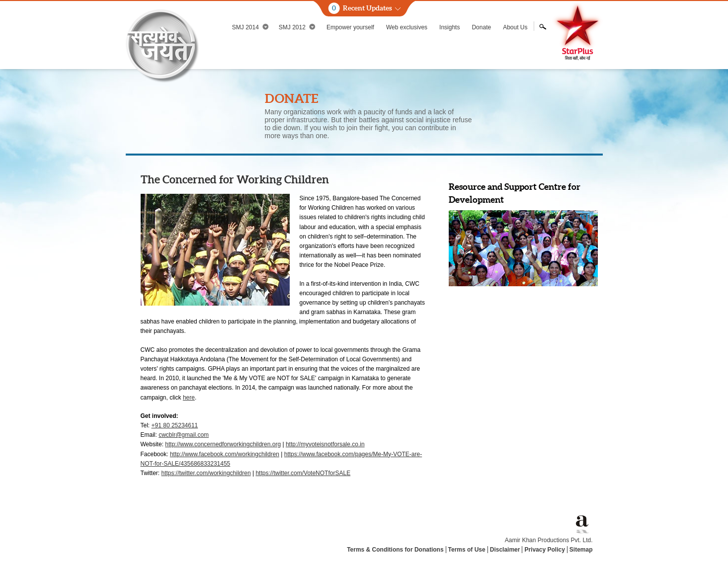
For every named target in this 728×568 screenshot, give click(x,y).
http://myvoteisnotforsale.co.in (325, 444)
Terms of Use (467, 550)
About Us (515, 27)
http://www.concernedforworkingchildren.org (223, 444)
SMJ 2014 (250, 27)
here (189, 398)
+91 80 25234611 (175, 425)
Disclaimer (505, 550)
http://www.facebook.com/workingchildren (225, 454)
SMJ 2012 (297, 27)
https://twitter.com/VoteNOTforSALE (303, 473)
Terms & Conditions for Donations (395, 550)
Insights (449, 27)
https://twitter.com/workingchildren (206, 473)
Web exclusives (407, 27)
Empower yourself (350, 27)
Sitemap (581, 550)
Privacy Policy (544, 550)
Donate (481, 27)
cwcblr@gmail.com (184, 435)
